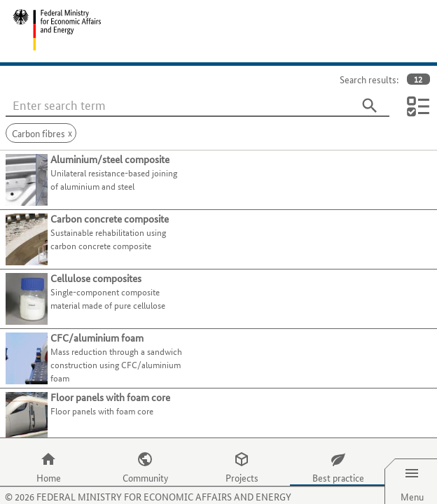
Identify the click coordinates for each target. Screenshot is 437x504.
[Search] (370, 106)
